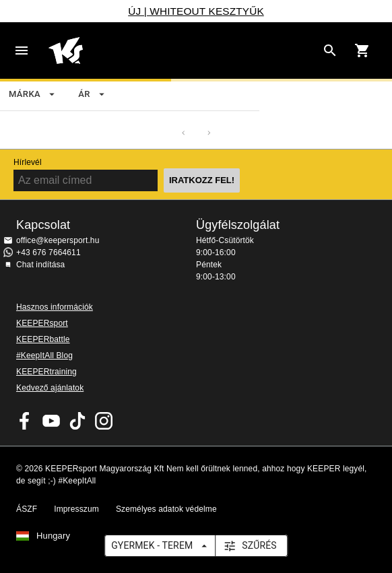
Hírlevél (28, 162)
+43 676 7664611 (48, 252)
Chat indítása (40, 265)
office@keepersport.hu (58, 240)
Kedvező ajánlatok (50, 388)
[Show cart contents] (362, 50)
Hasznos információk (55, 307)
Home (183, 50)
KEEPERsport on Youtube (51, 421)
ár (92, 95)
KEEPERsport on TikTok (77, 421)
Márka (33, 95)
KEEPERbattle (43, 339)
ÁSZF (27, 509)
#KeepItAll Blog (44, 356)
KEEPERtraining (46, 372)
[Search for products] (330, 50)
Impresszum (76, 509)
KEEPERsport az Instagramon (104, 421)
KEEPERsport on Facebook (25, 421)
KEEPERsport (42, 323)
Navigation (22, 50)
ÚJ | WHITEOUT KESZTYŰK (196, 11)
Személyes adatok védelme (166, 509)
